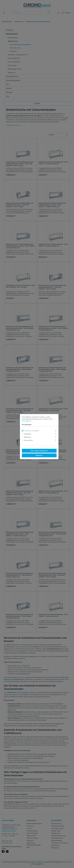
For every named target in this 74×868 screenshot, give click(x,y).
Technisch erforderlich (29, 428)
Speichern (37, 453)
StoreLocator (26, 438)
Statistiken (25, 431)
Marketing (25, 434)
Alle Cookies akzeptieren (37, 448)
